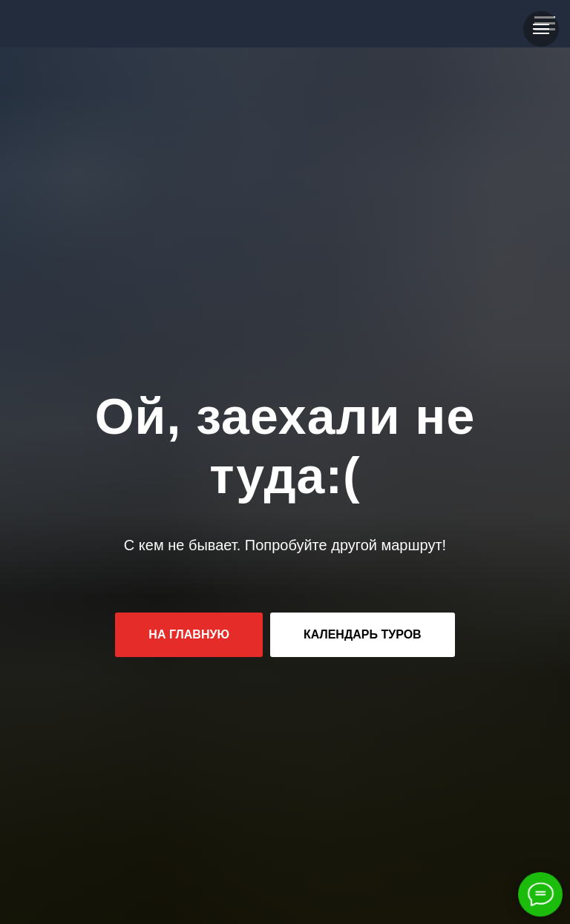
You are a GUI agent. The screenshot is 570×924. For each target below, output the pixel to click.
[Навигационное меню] (541, 29)
